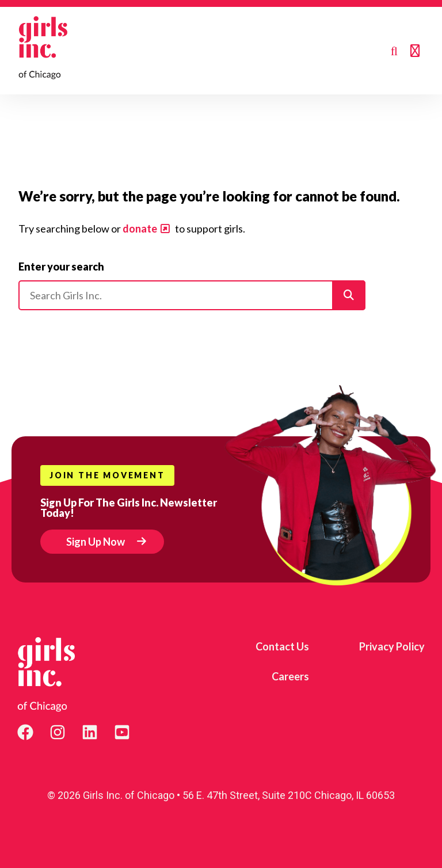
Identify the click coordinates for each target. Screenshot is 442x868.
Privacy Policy (392, 646)
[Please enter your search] (192, 295)
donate (140, 229)
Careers (290, 676)
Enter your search (61, 267)
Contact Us (282, 646)
